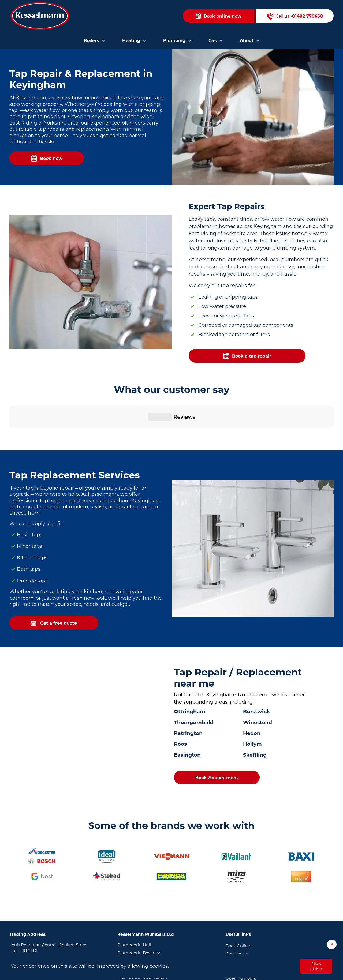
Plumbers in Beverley (139, 918)
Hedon (252, 698)
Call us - (295, 16)
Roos (180, 709)
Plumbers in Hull (134, 910)
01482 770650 (43, 934)
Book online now (219, 16)
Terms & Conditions (245, 951)
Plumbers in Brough (138, 934)
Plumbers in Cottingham (142, 942)
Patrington (188, 698)
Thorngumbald (194, 687)
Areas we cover (241, 927)
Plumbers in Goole (136, 950)
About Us (235, 935)
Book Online (238, 911)
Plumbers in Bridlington (141, 926)
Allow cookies (316, 966)
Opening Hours (241, 943)
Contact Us (237, 919)
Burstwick (256, 676)
